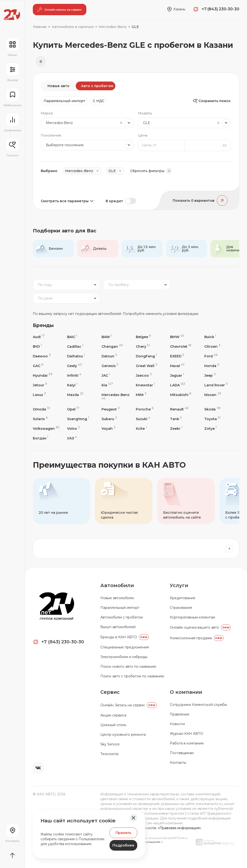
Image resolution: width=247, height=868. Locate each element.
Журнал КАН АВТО (186, 734)
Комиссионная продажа (197, 638)
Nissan (213, 395)
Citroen (212, 346)
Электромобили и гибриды (124, 657)
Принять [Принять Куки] (123, 833)
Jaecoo (144, 375)
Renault (179, 409)
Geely (75, 366)
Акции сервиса (113, 715)
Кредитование (183, 598)
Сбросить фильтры (151, 171)
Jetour (40, 385)
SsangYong (78, 419)
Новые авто (58, 86)
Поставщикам (182, 753)
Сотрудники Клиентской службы (198, 705)
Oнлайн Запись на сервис (129, 705)
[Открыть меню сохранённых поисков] (12, 148)
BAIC (72, 337)
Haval (177, 366)
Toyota (212, 419)
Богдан (41, 438)
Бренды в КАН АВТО (125, 637)
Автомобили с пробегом (122, 617)
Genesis (110, 366)
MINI (141, 395)
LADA (178, 385)
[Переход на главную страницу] (12, 15)
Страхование (181, 608)
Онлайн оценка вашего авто (200, 627)
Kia (107, 385)
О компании (186, 692)
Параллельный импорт (64, 101)
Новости (177, 724)
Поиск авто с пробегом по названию (132, 676)
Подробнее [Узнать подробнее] (123, 845)
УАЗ (72, 438)
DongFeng (146, 356)
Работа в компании (187, 743)
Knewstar (145, 385)
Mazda (75, 395)
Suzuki (143, 419)
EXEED (177, 356)
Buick (210, 337)
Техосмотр (110, 754)
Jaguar (177, 375)
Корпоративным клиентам (192, 617)
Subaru (109, 419)
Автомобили (117, 585)
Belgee (143, 337)
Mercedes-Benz (116, 396)
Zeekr (176, 428)
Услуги (179, 585)
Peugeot (111, 409)
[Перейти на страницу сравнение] (12, 123)
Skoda (212, 409)
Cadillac (75, 346)
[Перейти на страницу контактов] (12, 833)
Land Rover (216, 385)
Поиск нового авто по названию (128, 667)
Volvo (73, 428)
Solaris (40, 419)
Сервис (110, 692)
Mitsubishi (181, 395)
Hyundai (43, 375)
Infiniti (74, 375)
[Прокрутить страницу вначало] (12, 855)
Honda (212, 366)
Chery (143, 346)
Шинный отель (113, 725)
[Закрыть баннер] (133, 818)
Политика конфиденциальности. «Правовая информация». (151, 828)
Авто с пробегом (97, 86)
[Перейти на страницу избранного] (12, 97)
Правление (180, 714)
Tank (176, 419)
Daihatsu (76, 356)
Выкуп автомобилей (118, 627)
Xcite (141, 428)
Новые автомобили (117, 598)
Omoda (41, 409)
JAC (106, 375)
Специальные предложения (125, 647)
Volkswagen (46, 428)
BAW (107, 337)
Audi (39, 337)
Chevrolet (181, 346)
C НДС (99, 101)
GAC (38, 366)
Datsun (109, 356)
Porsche (145, 409)
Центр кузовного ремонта (123, 735)
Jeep (210, 375)
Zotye (210, 428)
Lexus (39, 395)
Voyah (109, 428)
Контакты (178, 763)
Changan (112, 346)
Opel (73, 409)
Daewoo (42, 356)
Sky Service (110, 744)
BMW (177, 337)
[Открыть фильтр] (12, 72)
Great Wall (147, 366)
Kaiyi (72, 385)
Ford (211, 356)
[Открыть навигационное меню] (12, 47)
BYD (37, 346)
